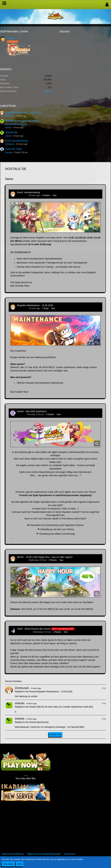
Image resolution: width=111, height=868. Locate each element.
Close (20, 864)
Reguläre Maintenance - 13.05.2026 (23, 112)
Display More (55, 734)
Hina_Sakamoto (24, 632)
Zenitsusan (10, 116)
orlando (8, 128)
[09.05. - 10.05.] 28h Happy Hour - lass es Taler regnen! (45, 557)
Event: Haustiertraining (17, 141)
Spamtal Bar (11, 132)
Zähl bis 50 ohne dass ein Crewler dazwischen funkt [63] (65, 707)
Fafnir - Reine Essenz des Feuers (34, 629)
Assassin (9, 152)
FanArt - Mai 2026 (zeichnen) (32, 411)
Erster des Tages (14, 149)
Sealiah (11, 38)
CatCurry (21, 414)
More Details (8, 864)
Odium (48, 91)
